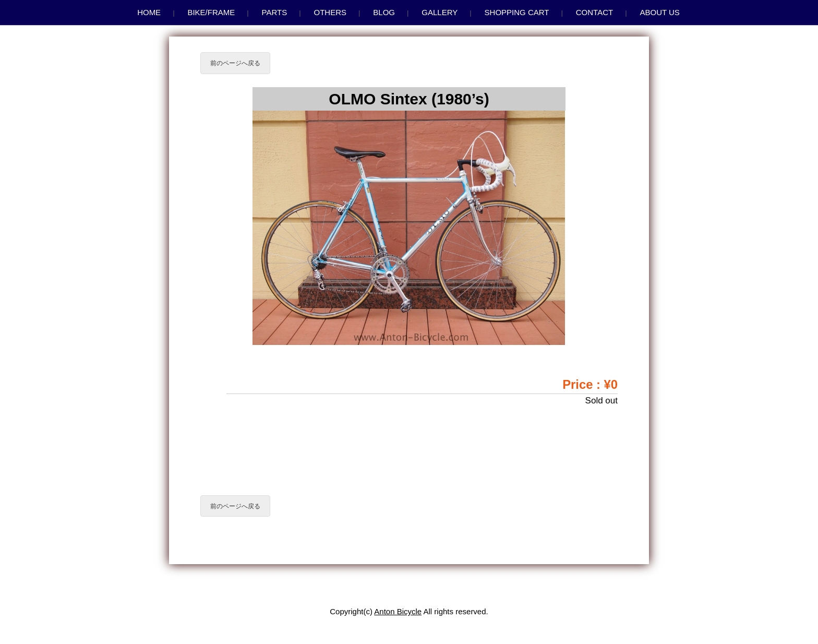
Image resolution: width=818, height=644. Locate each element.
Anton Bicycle (398, 611)
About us (659, 12)
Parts (275, 12)
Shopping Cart (517, 12)
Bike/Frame (211, 12)
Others (330, 12)
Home (149, 12)
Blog (384, 12)
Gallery (440, 12)
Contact (594, 12)
